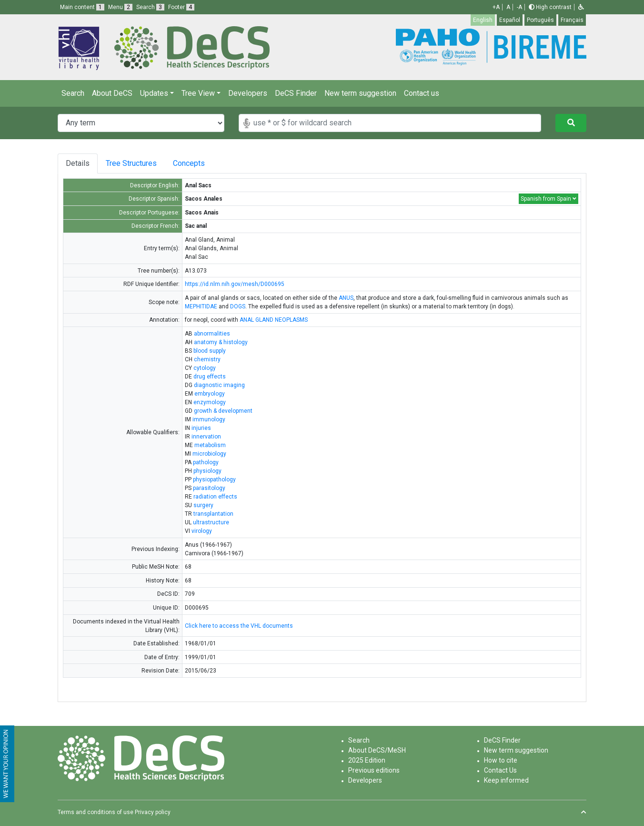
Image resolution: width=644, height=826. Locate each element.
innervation (206, 437)
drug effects (210, 377)
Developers (248, 93)
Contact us (422, 93)
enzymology (210, 402)
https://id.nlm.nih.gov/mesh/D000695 (235, 284)
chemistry (207, 359)
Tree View (198, 93)
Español (510, 20)
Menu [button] (120, 7)
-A (519, 7)
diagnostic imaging (219, 385)
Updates (154, 93)
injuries (201, 428)
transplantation (213, 514)
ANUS (346, 298)
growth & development (223, 411)
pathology (206, 462)
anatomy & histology (221, 342)
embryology (210, 394)
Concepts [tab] (198, 163)
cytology (205, 368)
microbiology (209, 454)
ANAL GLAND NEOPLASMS (274, 320)
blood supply (210, 351)
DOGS (238, 306)
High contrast (550, 7)
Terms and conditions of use (96, 812)
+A (496, 7)
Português (540, 20)
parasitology (209, 488)
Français (572, 20)
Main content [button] (82, 7)
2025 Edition (367, 760)
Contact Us (500, 770)
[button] (581, 7)
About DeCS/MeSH (377, 750)
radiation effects (215, 497)
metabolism (210, 445)
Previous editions (374, 770)
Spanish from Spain (548, 199)
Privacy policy (153, 812)
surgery (203, 505)
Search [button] (150, 7)
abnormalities (212, 334)
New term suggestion (360, 93)
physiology (207, 471)
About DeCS (112, 93)
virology (202, 531)
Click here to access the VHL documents (239, 626)
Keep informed (506, 780)
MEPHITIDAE (201, 306)
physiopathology (214, 479)
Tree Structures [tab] (133, 163)
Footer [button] (181, 7)
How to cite (501, 760)
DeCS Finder (296, 93)
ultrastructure (211, 522)
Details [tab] (78, 163)
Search (73, 93)
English (483, 20)
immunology (209, 419)
